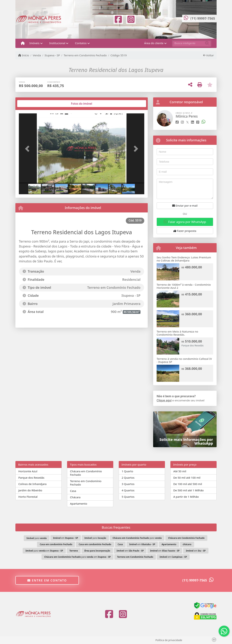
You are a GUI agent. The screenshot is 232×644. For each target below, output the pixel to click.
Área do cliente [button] (154, 43)
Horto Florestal (28, 497)
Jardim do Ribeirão (30, 490)
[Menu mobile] (23, 43)
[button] (28, 149)
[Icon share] (118, 19)
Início (24, 55)
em (66, 538)
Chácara (75, 497)
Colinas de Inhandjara (32, 484)
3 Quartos (128, 484)
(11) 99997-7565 (203, 18)
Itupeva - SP (52, 55)
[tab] (31, 104)
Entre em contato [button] (47, 580)
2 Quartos (128, 478)
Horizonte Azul (28, 471)
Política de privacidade (169, 640)
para (37, 538)
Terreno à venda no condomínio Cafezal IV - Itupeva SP (184, 360)
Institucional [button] (57, 43)
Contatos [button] (81, 43)
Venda (37, 55)
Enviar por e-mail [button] (185, 206)
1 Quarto (127, 471)
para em (44, 551)
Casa (73, 491)
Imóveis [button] (34, 43)
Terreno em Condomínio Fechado (85, 55)
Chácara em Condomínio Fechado (86, 473)
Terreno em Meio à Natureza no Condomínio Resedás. (177, 333)
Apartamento (79, 504)
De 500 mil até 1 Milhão (188, 490)
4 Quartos (128, 490)
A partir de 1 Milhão (186, 497)
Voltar (209, 55)
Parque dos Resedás (31, 478)
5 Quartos (128, 497)
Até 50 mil (180, 471)
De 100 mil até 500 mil (188, 484)
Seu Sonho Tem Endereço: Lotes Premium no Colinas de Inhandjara (184, 259)
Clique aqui (164, 400)
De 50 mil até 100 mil (187, 478)
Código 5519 (119, 55)
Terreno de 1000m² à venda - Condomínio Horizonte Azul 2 (184, 286)
